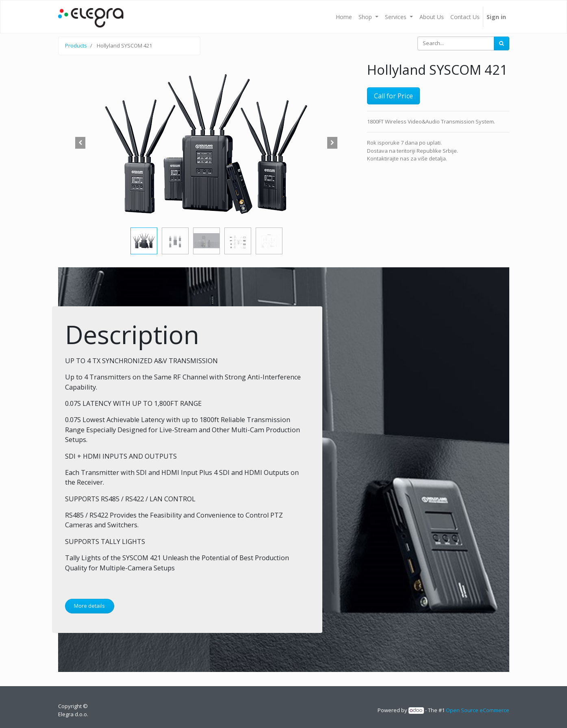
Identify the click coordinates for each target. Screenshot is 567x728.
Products (76, 45)
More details (89, 606)
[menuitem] (344, 17)
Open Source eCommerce (478, 710)
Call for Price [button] (393, 96)
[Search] (502, 43)
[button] (80, 143)
